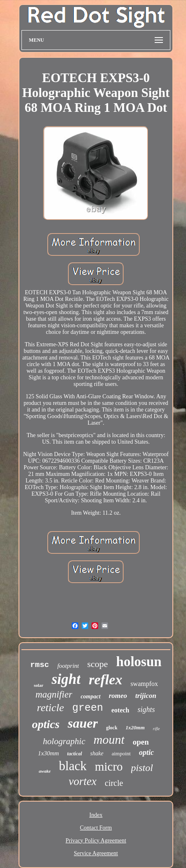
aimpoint (121, 753)
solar (39, 685)
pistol (142, 768)
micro (109, 766)
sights (146, 710)
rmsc (40, 665)
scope (97, 664)
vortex (83, 781)
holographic (64, 741)
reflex (105, 680)
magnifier (54, 694)
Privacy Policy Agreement (96, 841)
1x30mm (48, 753)
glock (112, 728)
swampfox (144, 684)
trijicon (146, 696)
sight (66, 679)
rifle (157, 729)
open (141, 742)
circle (114, 783)
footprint (68, 666)
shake (97, 753)
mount (109, 739)
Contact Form (96, 828)
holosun (139, 662)
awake (45, 771)
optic (146, 752)
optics (46, 724)
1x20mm (135, 727)
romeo (118, 696)
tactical (75, 754)
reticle (50, 708)
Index (96, 815)
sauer (83, 723)
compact (90, 697)
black (73, 766)
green (88, 708)
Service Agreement (96, 853)
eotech (120, 710)
